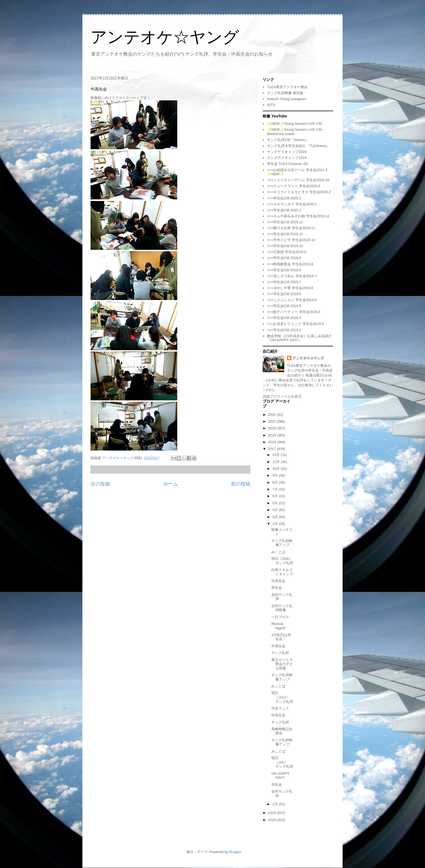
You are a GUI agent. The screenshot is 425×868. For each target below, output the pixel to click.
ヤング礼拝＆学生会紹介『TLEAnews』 (298, 146)
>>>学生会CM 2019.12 (285, 222)
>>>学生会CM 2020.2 (284, 198)
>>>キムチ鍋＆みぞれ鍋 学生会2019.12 (298, 216)
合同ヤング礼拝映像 (282, 608)
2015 (273, 820)
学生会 (277, 588)
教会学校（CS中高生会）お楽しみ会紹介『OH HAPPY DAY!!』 (299, 338)
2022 (273, 415)
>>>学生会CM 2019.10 (285, 246)
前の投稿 (241, 484)
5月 (276, 503)
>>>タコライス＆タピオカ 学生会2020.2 (299, 192)
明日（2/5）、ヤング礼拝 (282, 762)
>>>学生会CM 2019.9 (284, 258)
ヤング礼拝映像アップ (282, 543)
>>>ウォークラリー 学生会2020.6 (294, 186)
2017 (273, 449)
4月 (276, 510)
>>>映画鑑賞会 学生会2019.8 (290, 264)
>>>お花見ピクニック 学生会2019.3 (295, 324)
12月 (277, 455)
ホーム (170, 484)
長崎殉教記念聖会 (282, 731)
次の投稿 (100, 484)
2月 (276, 524)
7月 (276, 489)
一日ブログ (280, 617)
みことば (278, 552)
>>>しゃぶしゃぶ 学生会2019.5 (292, 300)
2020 (273, 428)
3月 (276, 517)
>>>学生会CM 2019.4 (284, 318)
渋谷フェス (280, 708)
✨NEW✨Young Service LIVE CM (294, 124)
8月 (276, 482)
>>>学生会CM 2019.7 (284, 282)
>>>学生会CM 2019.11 (285, 234)
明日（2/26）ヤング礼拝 (282, 561)
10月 (277, 469)
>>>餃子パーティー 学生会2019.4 (294, 312)
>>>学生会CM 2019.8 (284, 270)
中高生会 (278, 581)
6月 (276, 496)
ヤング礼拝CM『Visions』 (288, 140)
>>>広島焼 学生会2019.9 (286, 252)
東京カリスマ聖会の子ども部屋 (282, 664)
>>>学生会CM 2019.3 (284, 330)
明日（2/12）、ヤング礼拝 (282, 697)
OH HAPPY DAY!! (280, 776)
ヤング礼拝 (280, 653)
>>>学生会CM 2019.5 (284, 306)
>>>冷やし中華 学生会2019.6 (290, 288)
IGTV (271, 105)
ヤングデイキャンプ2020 (287, 152)
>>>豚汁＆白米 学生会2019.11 (291, 228)
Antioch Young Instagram (287, 99)
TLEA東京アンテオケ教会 (287, 87)
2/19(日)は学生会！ (281, 637)
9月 (276, 475)
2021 (273, 421)
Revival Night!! (278, 626)
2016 (273, 813)
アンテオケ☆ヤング (165, 37)
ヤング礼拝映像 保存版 (285, 93)
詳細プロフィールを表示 (282, 396)
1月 (276, 804)
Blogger (235, 852)
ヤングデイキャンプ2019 (287, 158)
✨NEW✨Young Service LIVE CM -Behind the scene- (295, 132)
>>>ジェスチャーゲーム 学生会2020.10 (298, 180)
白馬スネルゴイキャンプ (282, 572)
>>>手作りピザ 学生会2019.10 (291, 240)
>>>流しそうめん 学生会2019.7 (292, 276)
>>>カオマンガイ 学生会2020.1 (292, 204)
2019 (273, 435)
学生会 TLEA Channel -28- (288, 164)
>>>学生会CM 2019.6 (284, 294)
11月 (277, 462)
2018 (273, 442)
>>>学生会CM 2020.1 (284, 210)
